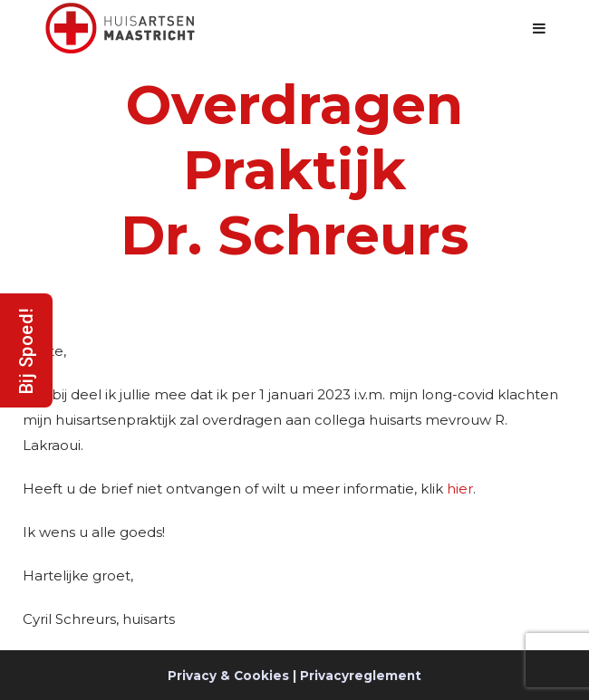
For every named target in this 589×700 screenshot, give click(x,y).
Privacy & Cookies (228, 676)
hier (460, 489)
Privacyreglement (361, 676)
